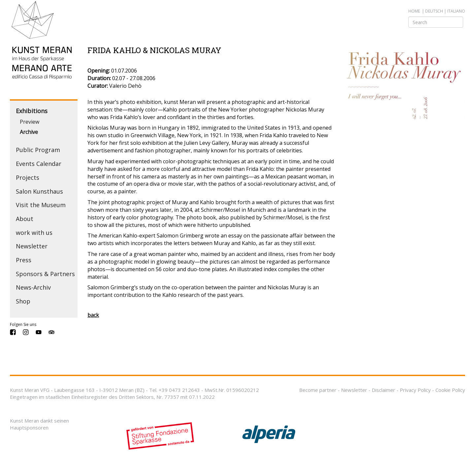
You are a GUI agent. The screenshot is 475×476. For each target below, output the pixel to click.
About (25, 219)
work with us (34, 233)
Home (414, 11)
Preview (30, 122)
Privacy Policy (415, 390)
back (93, 315)
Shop (23, 301)
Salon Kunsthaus (39, 191)
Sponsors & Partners (45, 274)
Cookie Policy (450, 390)
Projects (28, 177)
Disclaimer (383, 390)
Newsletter (32, 246)
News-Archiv (33, 287)
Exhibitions (32, 111)
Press (24, 260)
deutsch (434, 11)
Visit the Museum (41, 205)
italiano (456, 11)
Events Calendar (39, 164)
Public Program (38, 150)
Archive (29, 132)
